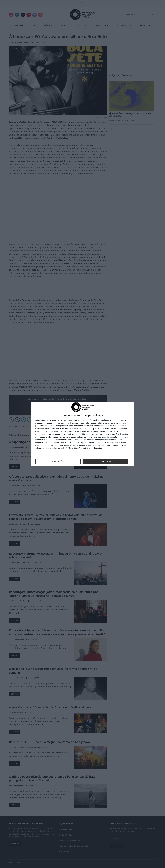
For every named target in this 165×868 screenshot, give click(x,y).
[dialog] (83, 434)
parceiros (57, 420)
